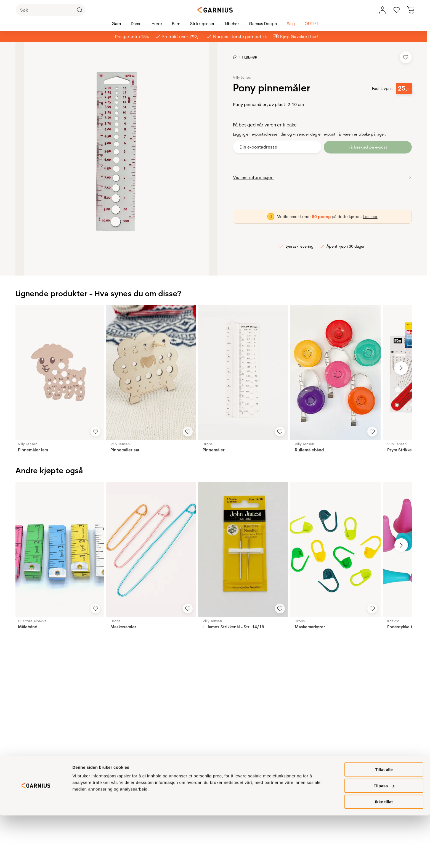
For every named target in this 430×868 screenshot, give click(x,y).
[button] (116, 159)
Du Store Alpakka (32, 621)
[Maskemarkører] (335, 549)
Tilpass (384, 838)
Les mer (370, 216)
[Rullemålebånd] (335, 372)
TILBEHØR (249, 57)
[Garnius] (215, 10)
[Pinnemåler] (243, 372)
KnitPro (393, 621)
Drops (208, 444)
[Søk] (51, 10)
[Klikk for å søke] (79, 10)
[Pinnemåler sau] (151, 372)
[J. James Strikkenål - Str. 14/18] (243, 549)
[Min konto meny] (382, 10)
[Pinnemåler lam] (59, 372)
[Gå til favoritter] (397, 10)
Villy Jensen (243, 77)
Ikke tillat (384, 854)
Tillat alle (384, 822)
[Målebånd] (59, 549)
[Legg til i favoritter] (406, 57)
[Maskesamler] (151, 549)
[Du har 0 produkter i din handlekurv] (411, 10)
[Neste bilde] (399, 368)
